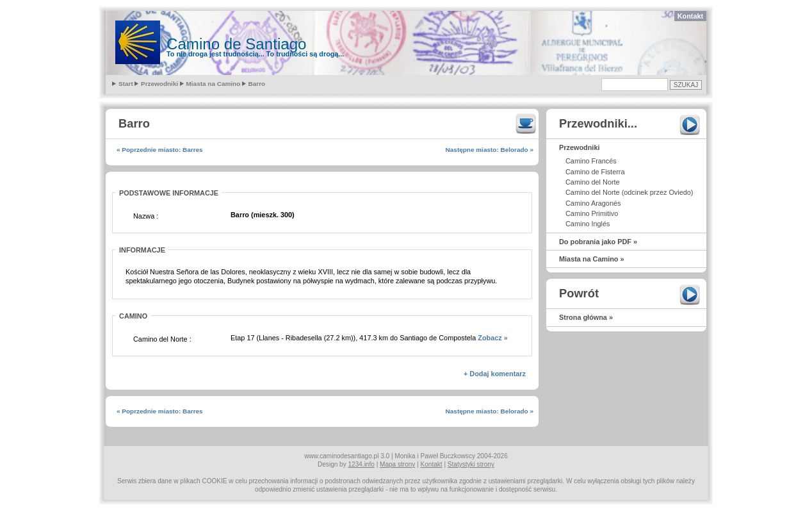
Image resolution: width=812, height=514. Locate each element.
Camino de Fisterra (595, 172)
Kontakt (690, 16)
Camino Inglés (588, 224)
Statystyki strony (471, 464)
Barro (257, 84)
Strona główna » (586, 317)
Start (126, 84)
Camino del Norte (593, 182)
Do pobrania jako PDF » (598, 242)
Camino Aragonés (593, 203)
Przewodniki (159, 84)
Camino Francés (591, 161)
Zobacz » (493, 338)
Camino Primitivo (592, 213)
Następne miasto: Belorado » (490, 150)
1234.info (361, 464)
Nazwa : (146, 216)
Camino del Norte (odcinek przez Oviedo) (629, 192)
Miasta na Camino (214, 84)
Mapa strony (397, 464)
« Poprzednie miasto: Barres (160, 150)
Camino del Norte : (162, 339)
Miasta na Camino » (592, 259)
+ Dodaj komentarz (495, 374)
